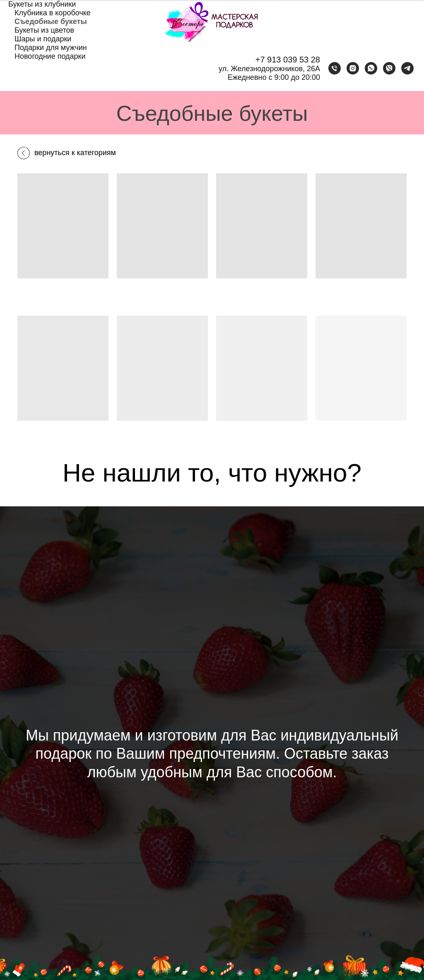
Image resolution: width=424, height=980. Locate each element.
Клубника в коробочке (53, 13)
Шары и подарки (43, 39)
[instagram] (353, 68)
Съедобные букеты (51, 22)
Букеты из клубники (42, 4)
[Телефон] (335, 68)
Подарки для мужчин (51, 48)
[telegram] (407, 68)
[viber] (389, 68)
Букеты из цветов (44, 30)
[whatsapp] (371, 68)
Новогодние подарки (50, 56)
